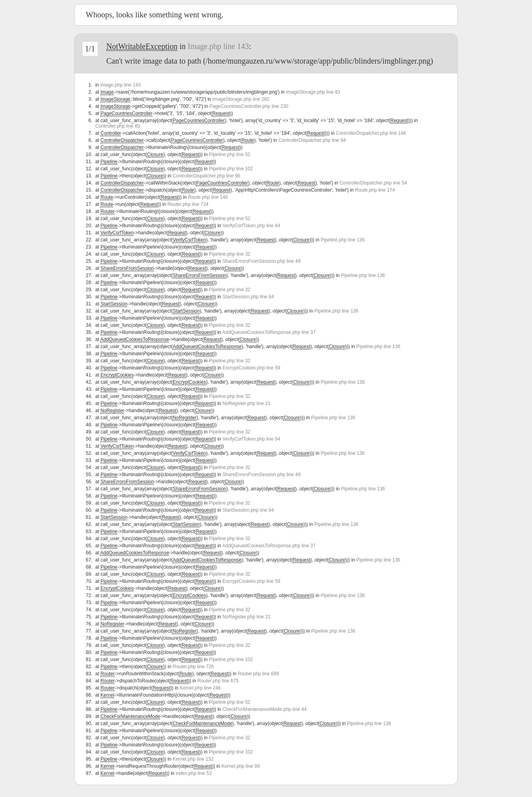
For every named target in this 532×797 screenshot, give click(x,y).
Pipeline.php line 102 (231, 169)
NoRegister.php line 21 (246, 403)
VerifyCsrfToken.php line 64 (251, 226)
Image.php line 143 (218, 46)
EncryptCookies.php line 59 (251, 368)
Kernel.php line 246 (200, 688)
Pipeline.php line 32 (230, 254)
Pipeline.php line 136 (342, 240)
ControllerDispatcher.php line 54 (373, 183)
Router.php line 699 (258, 674)
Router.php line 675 (218, 681)
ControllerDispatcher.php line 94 (312, 140)
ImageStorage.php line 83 (313, 92)
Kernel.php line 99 (241, 766)
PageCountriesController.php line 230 (249, 106)
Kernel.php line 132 (193, 759)
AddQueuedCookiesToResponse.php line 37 (269, 332)
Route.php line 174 (375, 190)
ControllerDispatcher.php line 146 (371, 133)
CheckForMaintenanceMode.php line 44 (265, 709)
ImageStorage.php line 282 (241, 99)
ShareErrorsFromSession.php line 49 (261, 261)
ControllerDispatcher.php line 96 (207, 176)
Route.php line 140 (208, 197)
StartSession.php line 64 (248, 297)
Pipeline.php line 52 (230, 155)
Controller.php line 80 (118, 126)
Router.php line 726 (193, 667)
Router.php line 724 (188, 204)
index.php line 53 (194, 773)
